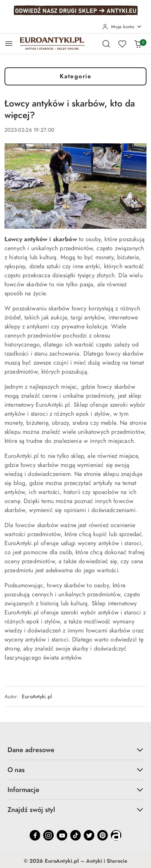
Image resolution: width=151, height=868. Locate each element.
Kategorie (76, 76)
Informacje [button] (75, 790)
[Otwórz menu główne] (9, 43)
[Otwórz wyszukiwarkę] (106, 44)
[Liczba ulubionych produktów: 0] (122, 44)
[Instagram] (48, 835)
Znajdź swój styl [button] (75, 809)
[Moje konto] (122, 27)
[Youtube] (62, 835)
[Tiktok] (75, 835)
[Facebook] (35, 835)
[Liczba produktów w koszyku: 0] (138, 44)
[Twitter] (89, 835)
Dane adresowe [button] (75, 750)
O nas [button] (75, 770)
